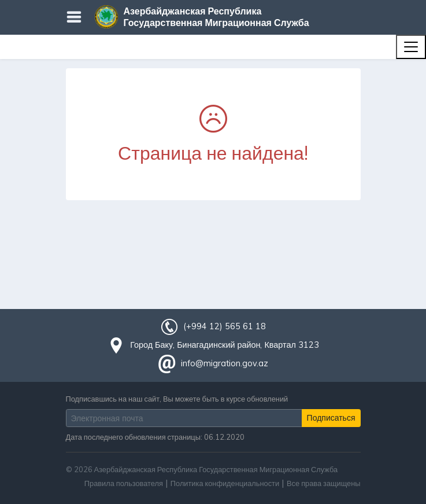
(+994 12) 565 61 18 (224, 326)
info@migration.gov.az (225, 363)
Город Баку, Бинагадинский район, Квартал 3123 (225, 345)
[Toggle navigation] (411, 47)
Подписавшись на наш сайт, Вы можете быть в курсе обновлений (177, 399)
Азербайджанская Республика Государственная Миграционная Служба (216, 17)
